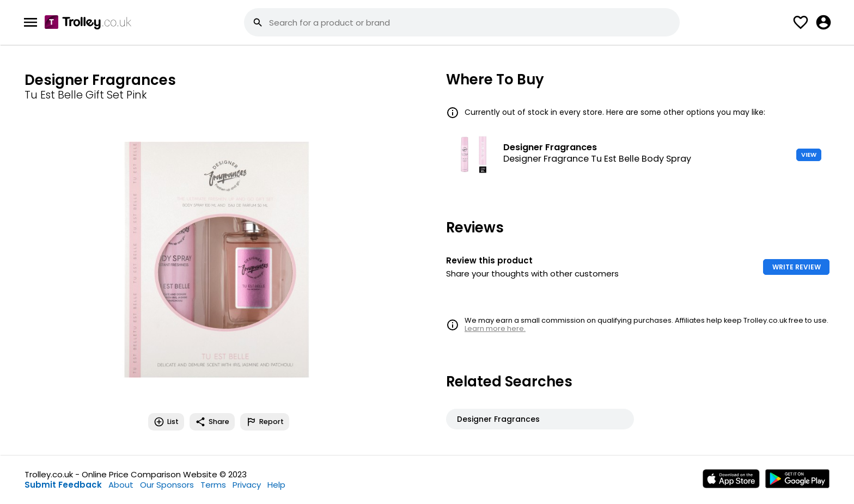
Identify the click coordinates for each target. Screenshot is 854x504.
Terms (213, 485)
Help (276, 485)
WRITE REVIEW (797, 267)
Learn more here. (495, 328)
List (166, 422)
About (121, 485)
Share (212, 422)
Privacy (247, 485)
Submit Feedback (63, 485)
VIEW (809, 155)
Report (265, 422)
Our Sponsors (167, 485)
